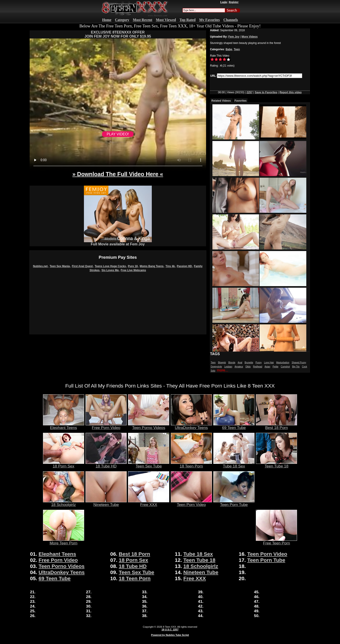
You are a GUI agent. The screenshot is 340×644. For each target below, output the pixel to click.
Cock (305, 367)
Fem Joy (234, 37)
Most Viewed (166, 20)
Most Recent (143, 20)
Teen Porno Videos (149, 426)
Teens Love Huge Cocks (110, 266)
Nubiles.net (40, 266)
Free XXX (149, 503)
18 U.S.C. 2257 (170, 630)
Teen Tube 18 (276, 464)
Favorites (241, 101)
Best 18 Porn (276, 426)
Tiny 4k (170, 266)
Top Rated (188, 20)
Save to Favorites (266, 92)
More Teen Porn (64, 541)
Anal (240, 363)
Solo (213, 371)
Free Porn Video (106, 426)
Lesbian (228, 367)
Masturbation (283, 363)
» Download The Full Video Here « (118, 174)
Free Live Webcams (133, 270)
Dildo (248, 367)
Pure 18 (133, 266)
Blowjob (222, 363)
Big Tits (296, 367)
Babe (229, 49)
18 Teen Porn (191, 464)
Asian (267, 367)
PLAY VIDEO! (118, 134)
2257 (250, 92)
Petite (276, 367)
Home (107, 20)
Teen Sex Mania (60, 266)
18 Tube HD (106, 464)
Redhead (258, 367)
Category (122, 20)
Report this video (290, 92)
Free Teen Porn (276, 541)
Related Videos (221, 101)
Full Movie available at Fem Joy (118, 243)
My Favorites (210, 20)
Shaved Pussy (299, 363)
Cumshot (285, 367)
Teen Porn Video (191, 503)
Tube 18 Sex (234, 464)
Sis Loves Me (110, 270)
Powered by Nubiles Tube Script (170, 635)
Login (223, 2)
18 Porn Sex (64, 464)
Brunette (249, 363)
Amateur (239, 367)
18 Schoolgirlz (64, 503)
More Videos (250, 37)
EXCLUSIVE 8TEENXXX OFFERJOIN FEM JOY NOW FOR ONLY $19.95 (118, 34)
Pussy (258, 363)
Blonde (232, 363)
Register (234, 2)
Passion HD (184, 266)
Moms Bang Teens (152, 266)
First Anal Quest (82, 266)
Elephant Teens (64, 426)
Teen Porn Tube (234, 503)
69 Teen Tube (234, 426)
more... (223, 370)
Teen (237, 49)
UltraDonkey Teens (191, 426)
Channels (231, 20)
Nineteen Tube (106, 503)
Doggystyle (216, 367)
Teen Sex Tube (149, 464)
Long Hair (269, 363)
